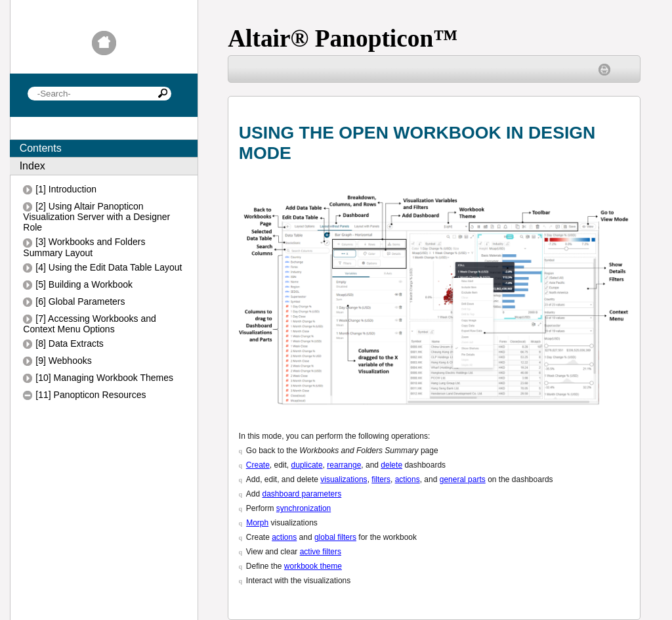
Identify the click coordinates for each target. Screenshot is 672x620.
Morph (257, 523)
